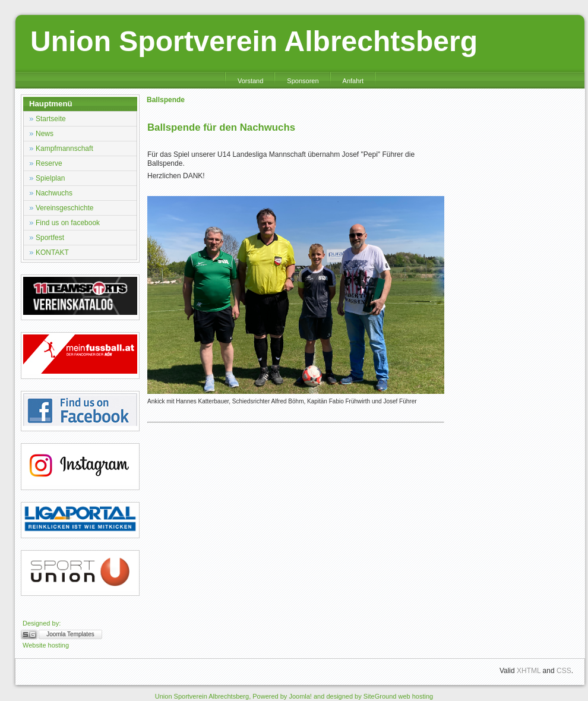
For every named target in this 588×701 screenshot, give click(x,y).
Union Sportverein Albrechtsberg (254, 41)
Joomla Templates (70, 634)
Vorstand (250, 81)
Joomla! (300, 696)
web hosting (415, 696)
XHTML (529, 671)
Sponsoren (303, 81)
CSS (564, 671)
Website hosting (46, 645)
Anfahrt (353, 81)
